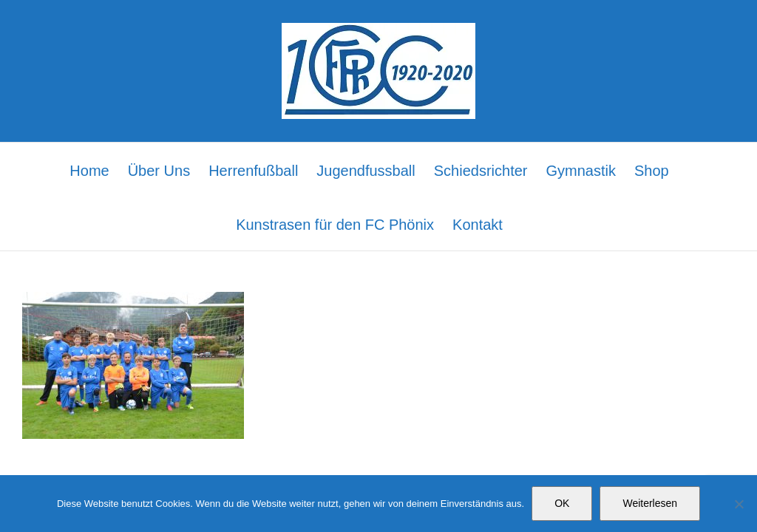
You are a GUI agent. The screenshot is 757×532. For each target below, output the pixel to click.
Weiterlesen (650, 503)
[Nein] (739, 504)
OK (562, 503)
